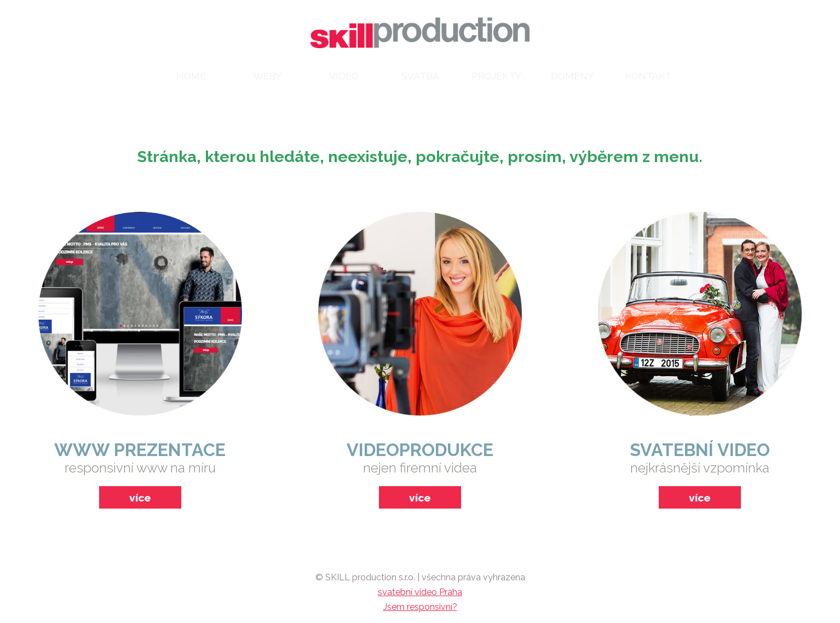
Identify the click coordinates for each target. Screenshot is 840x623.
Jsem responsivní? (420, 607)
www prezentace (140, 450)
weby (267, 76)
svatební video (700, 450)
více (140, 498)
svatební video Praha (420, 592)
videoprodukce (420, 450)
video (344, 76)
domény (572, 76)
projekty (496, 76)
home (191, 76)
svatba (420, 76)
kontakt (649, 76)
